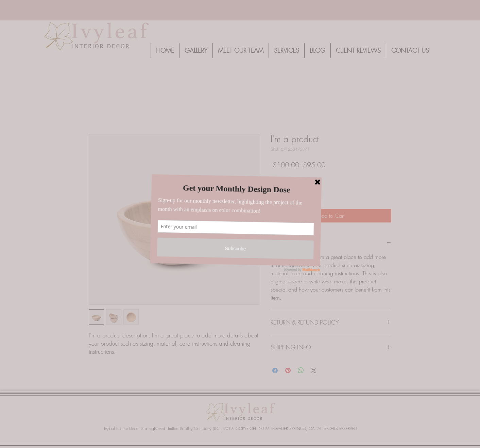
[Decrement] (276, 192)
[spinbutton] (286, 192)
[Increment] (297, 192)
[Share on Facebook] (275, 370)
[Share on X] (314, 370)
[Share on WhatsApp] (301, 370)
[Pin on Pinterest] (288, 370)
